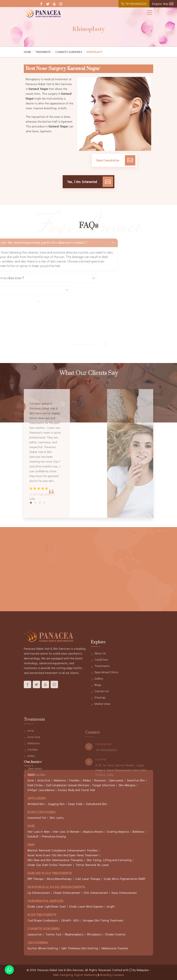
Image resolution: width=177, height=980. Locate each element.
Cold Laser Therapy (88, 879)
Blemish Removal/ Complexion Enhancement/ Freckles (63, 850)
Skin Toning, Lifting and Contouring (109, 860)
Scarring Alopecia (118, 831)
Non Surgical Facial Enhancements (56, 888)
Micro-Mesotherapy (59, 879)
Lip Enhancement (39, 893)
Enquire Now (163, 4)
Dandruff (33, 836)
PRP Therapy (35, 879)
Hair (31, 826)
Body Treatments (42, 915)
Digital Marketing (86, 975)
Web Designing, (63, 975)
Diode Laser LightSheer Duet (47, 906)
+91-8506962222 (134, 4)
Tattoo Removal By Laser (92, 865)
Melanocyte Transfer (115, 948)
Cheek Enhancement (67, 893)
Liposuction (35, 934)
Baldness (138, 831)
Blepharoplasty (74, 934)
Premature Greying (54, 836)
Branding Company (112, 975)
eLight (111, 906)
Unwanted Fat (37, 818)
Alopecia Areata (93, 831)
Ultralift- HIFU (70, 920)
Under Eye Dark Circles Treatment (50, 865)
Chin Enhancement (96, 893)
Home (27, 52)
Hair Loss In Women (66, 831)
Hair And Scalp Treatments (50, 874)
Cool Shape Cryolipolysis (43, 920)
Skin (31, 845)
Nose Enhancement (124, 893)
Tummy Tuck (53, 934)
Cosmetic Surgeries (69, 52)
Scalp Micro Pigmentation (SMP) (124, 879)
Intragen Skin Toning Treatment (103, 920)
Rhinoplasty (94, 934)
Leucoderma (38, 943)
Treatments (43, 52)
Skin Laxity (57, 818)
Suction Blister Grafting (43, 948)
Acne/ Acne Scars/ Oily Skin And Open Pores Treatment (63, 855)
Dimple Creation (115, 934)
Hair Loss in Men (39, 831)
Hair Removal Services (45, 902)
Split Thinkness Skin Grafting (80, 948)
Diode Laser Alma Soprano (86, 906)
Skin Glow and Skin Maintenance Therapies (55, 860)
